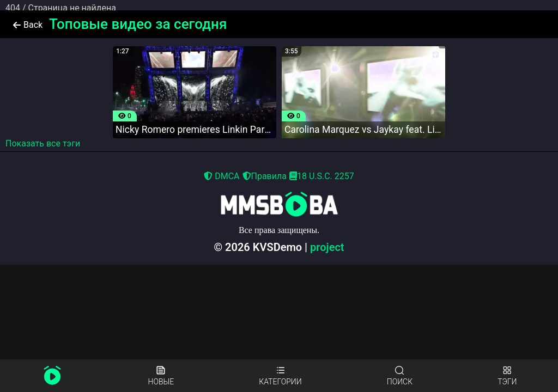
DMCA (222, 176)
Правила (265, 176)
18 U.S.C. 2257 (322, 176)
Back (28, 25)
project (327, 247)
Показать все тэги (43, 143)
